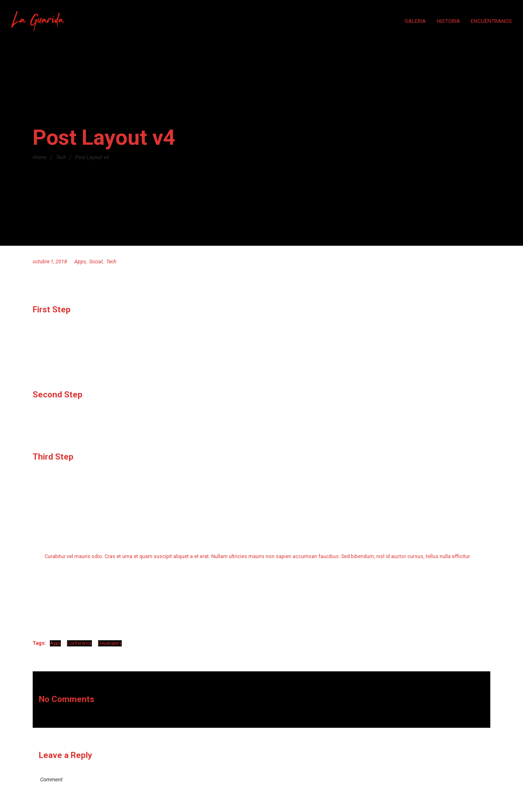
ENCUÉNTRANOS (491, 21)
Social (96, 261)
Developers (110, 643)
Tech (61, 157)
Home (39, 157)
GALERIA (415, 21)
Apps (80, 261)
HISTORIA (448, 21)
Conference (79, 643)
